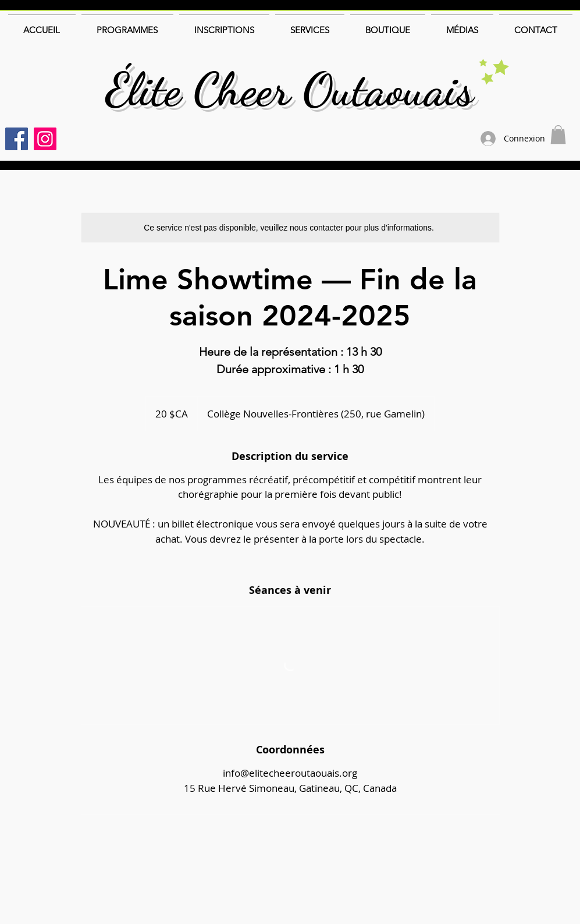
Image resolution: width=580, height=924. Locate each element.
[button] (558, 134)
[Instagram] (45, 139)
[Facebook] (17, 139)
